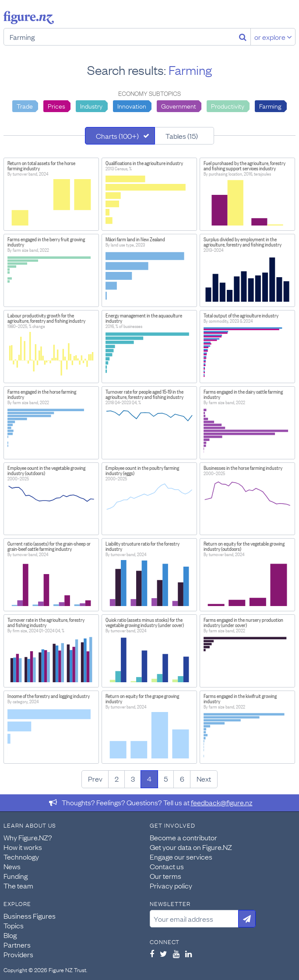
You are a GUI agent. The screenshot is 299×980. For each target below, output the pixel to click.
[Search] (243, 37)
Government (179, 106)
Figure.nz (29, 18)
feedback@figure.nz (222, 802)
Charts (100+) (117, 136)
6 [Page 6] (182, 779)
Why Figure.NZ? (28, 837)
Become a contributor (183, 837)
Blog (10, 935)
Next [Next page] (204, 779)
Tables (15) (182, 136)
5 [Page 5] (166, 779)
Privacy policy (171, 885)
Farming (270, 106)
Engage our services (181, 857)
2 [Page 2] (117, 779)
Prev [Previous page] (95, 779)
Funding (16, 876)
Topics (14, 925)
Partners (17, 945)
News (12, 866)
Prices (56, 106)
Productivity (228, 106)
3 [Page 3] (133, 779)
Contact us (167, 866)
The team (18, 885)
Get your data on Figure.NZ (191, 847)
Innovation (132, 106)
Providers (18, 954)
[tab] (120, 136)
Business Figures (30, 916)
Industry (91, 106)
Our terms (165, 876)
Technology (21, 857)
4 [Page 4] (149, 779)
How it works (23, 847)
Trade (25, 106)
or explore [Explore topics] (273, 37)
